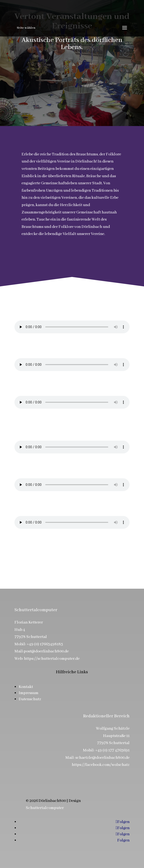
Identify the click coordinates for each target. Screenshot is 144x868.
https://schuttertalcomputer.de (52, 659)
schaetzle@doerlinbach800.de (102, 758)
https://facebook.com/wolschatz (101, 765)
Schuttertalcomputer (45, 808)
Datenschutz (30, 699)
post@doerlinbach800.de (46, 651)
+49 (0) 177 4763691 (112, 750)
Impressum (29, 693)
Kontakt (26, 687)
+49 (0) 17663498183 (45, 644)
